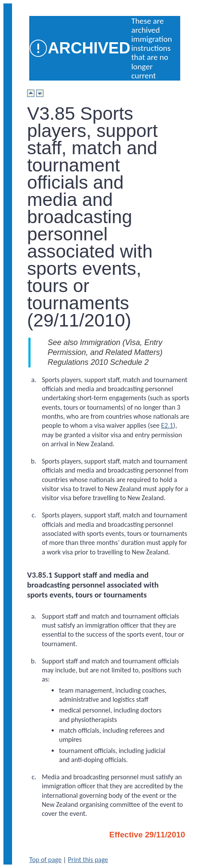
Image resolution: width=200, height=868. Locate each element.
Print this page (88, 860)
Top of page (45, 860)
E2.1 (167, 425)
